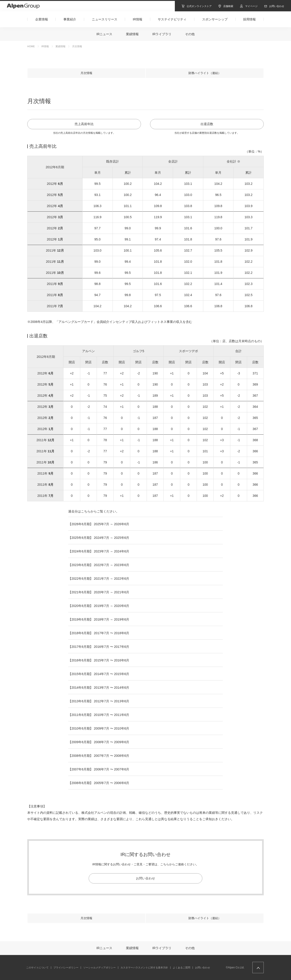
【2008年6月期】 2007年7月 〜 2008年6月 (99, 756)
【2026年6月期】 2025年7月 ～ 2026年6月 (99, 524)
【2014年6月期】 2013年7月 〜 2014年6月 (99, 688)
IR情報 (45, 46)
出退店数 (207, 124)
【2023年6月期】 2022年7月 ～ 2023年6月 (99, 565)
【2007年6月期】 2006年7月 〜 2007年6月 (99, 769)
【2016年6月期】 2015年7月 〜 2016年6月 (99, 660)
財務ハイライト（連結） (205, 73)
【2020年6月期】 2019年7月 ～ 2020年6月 (99, 606)
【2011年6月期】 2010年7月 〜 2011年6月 (99, 715)
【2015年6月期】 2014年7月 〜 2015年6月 (99, 674)
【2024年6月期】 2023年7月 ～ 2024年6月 (99, 551)
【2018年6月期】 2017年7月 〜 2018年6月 (99, 633)
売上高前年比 (84, 124)
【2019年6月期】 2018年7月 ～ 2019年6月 (99, 619)
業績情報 (60, 46)
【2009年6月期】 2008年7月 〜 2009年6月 (99, 742)
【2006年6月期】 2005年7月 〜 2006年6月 (99, 783)
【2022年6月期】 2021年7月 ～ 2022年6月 (99, 579)
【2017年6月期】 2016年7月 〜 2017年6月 (99, 647)
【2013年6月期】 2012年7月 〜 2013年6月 (99, 701)
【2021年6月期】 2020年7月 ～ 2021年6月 (99, 592)
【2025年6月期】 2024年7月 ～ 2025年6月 (99, 538)
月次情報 (86, 73)
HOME (31, 46)
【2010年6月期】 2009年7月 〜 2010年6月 (99, 728)
